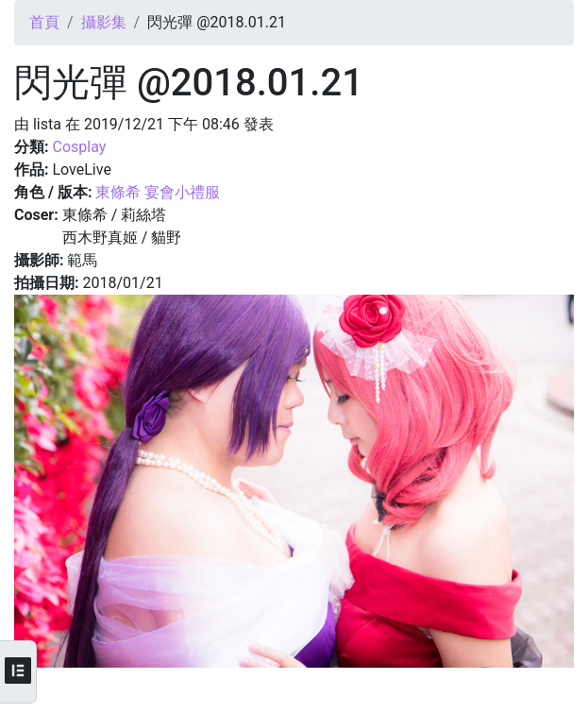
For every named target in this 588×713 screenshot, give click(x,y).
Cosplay (79, 147)
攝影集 (104, 22)
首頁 (44, 22)
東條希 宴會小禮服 (158, 192)
